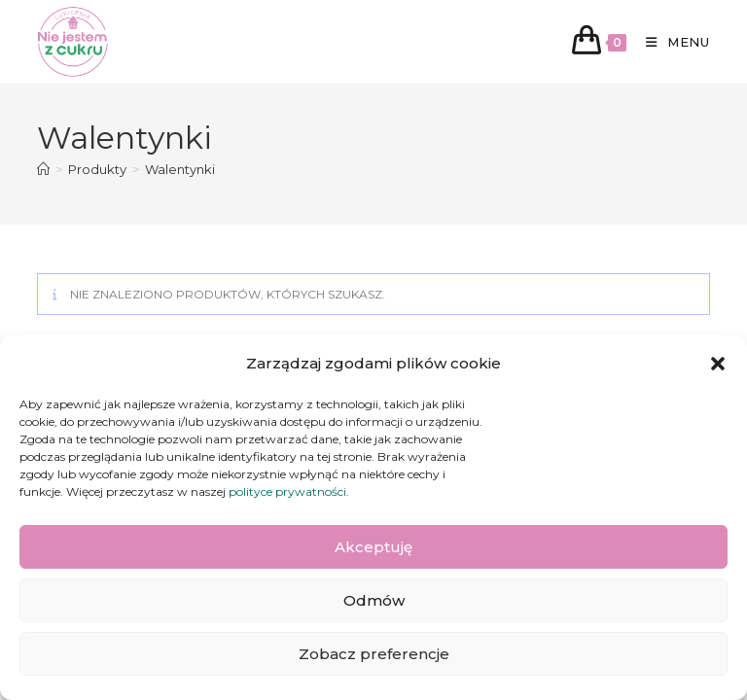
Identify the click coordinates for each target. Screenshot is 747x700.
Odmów (374, 600)
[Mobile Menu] (671, 42)
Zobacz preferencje (374, 654)
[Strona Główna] (43, 169)
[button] (718, 364)
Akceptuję (373, 547)
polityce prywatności (287, 491)
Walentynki (180, 169)
